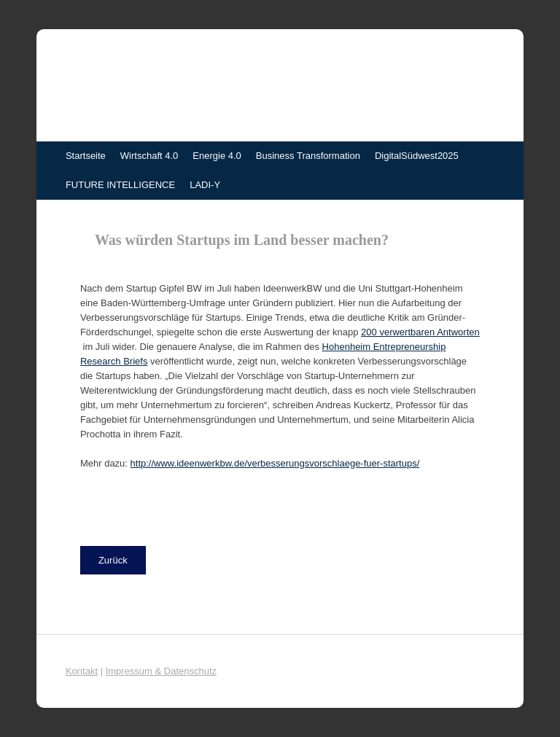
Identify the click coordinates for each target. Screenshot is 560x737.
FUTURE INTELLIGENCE (120, 185)
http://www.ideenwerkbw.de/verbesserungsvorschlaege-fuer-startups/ (275, 463)
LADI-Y (205, 185)
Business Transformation (308, 156)
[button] (113, 560)
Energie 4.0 (217, 156)
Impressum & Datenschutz (161, 671)
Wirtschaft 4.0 (149, 156)
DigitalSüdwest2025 (417, 156)
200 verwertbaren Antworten (420, 332)
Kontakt (82, 671)
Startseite (86, 156)
